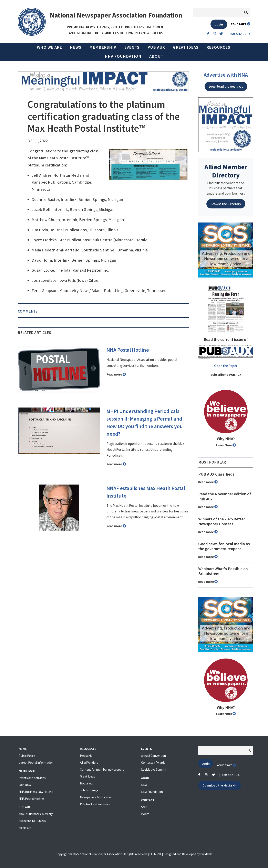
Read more (116, 374)
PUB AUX (156, 47)
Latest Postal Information (36, 763)
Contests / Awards (153, 763)
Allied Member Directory (226, 171)
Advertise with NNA (226, 75)
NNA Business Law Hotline (36, 792)
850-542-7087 (231, 775)
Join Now (25, 785)
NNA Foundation (123, 56)
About (156, 56)
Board (145, 814)
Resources (218, 47)
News (76, 47)
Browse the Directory (226, 204)
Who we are (49, 47)
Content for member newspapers (102, 769)
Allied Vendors (89, 763)
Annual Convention (153, 756)
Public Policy (27, 756)
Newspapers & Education (96, 797)
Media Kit (25, 828)
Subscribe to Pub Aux (32, 821)
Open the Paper (226, 366)
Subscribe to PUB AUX (226, 375)
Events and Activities (32, 778)
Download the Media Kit (226, 86)
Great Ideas (186, 47)
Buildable (206, 854)
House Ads (87, 783)
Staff (144, 807)
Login (219, 24)
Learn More (226, 445)
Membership (103, 47)
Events (132, 47)
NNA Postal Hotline (128, 350)
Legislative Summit (154, 769)
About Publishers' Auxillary (36, 814)
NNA (144, 785)
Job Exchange (89, 790)
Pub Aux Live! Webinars (95, 804)
